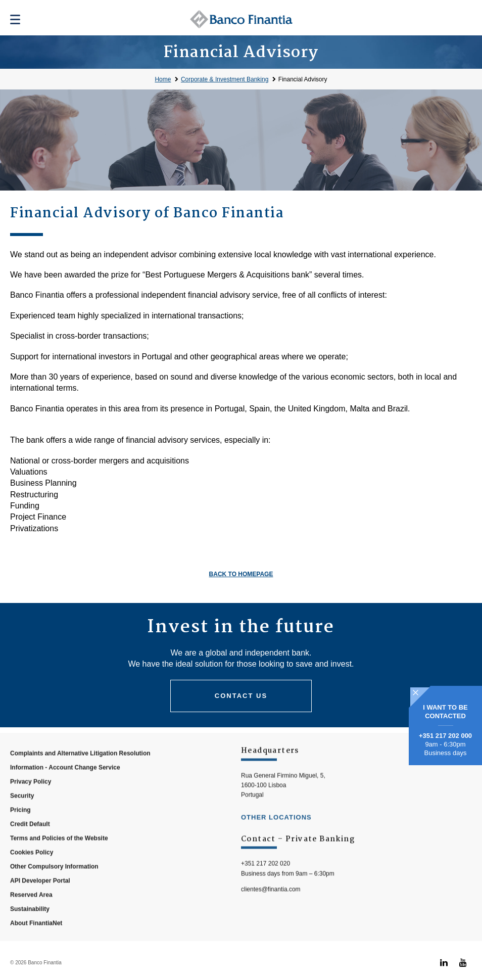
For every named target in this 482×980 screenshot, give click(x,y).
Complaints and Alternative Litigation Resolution (80, 772)
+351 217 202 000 (445, 736)
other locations (276, 836)
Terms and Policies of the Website (59, 857)
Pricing (20, 829)
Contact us (241, 696)
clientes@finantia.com (271, 908)
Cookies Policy (32, 871)
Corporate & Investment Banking (225, 79)
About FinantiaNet (36, 942)
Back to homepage (241, 574)
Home (163, 79)
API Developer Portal (40, 900)
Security (22, 815)
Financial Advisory (303, 79)
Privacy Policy (31, 801)
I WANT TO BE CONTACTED (445, 712)
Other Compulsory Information (54, 885)
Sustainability (30, 928)
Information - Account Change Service (65, 786)
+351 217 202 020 (266, 882)
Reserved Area (31, 914)
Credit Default (30, 843)
